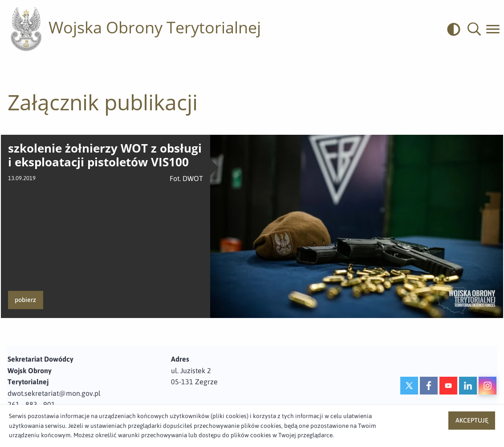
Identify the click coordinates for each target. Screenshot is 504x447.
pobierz (25, 300)
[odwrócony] (457, 29)
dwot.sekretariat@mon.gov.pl (54, 393)
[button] (474, 29)
